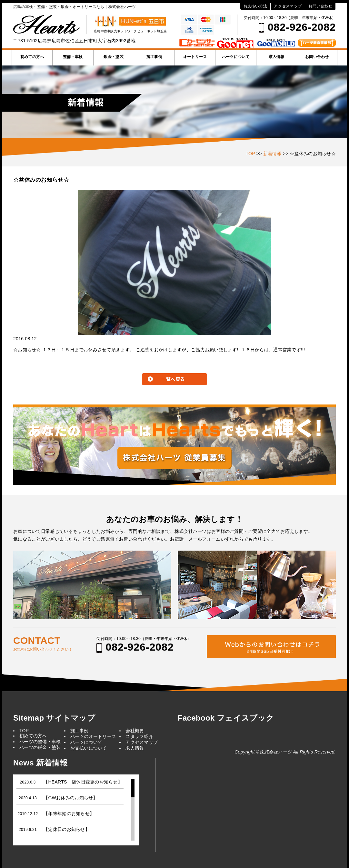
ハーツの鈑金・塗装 (40, 747)
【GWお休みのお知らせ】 (70, 798)
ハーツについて (236, 57)
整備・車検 (73, 57)
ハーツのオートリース (93, 736)
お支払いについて (89, 748)
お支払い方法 (255, 6)
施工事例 (154, 57)
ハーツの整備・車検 (40, 742)
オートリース (195, 57)
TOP (24, 731)
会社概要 (135, 731)
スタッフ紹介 (139, 736)
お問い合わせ (320, 6)
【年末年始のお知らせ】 (69, 813)
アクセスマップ (288, 6)
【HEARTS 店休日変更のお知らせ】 (83, 782)
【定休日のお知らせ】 (67, 829)
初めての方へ (32, 57)
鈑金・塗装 (113, 57)
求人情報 (277, 57)
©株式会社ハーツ (274, 752)
